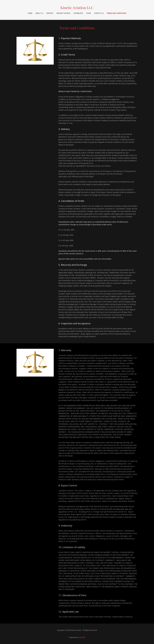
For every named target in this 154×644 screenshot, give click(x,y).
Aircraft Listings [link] (63, 13)
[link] (77, 8)
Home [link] (30, 13)
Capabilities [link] (78, 13)
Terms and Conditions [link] (117, 13)
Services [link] (50, 13)
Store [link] (89, 13)
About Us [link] (39, 13)
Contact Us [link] (99, 13)
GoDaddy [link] (82, 637)
